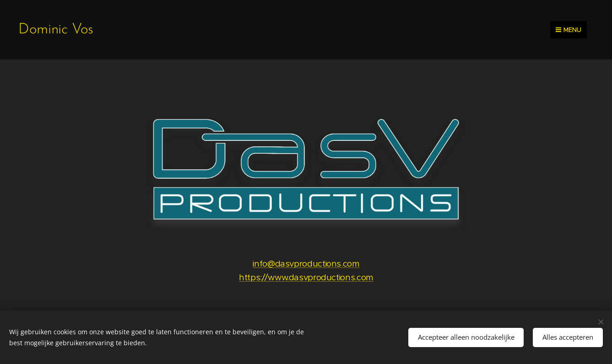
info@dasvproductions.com (306, 264)
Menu (569, 30)
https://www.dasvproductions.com (306, 277)
